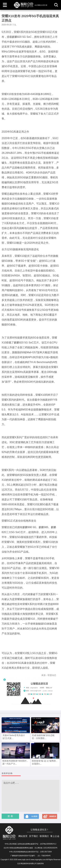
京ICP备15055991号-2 (48, 844)
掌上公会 (55, 836)
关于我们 (34, 836)
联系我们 (44, 836)
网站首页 (23, 836)
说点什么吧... (31, 796)
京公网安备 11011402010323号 (46, 848)
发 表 (10, 816)
